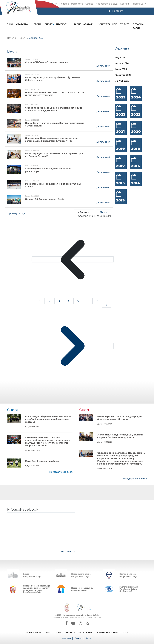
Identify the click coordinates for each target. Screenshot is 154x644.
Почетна (64, 4)
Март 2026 (121, 69)
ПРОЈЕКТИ (70, 632)
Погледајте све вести (62, 472)
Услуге (125, 24)
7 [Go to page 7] (97, 301)
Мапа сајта (77, 4)
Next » (104, 212)
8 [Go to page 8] (106, 301)
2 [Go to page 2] (50, 301)
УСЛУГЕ (125, 632)
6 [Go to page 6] (88, 301)
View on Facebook (68, 551)
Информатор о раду (107, 4)
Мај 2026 (120, 57)
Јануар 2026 (122, 81)
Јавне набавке (83, 24)
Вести (37, 24)
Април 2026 (122, 63)
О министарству (18, 24)
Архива (89, 4)
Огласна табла (138, 26)
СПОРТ (59, 632)
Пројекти (62, 24)
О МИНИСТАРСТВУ (34, 632)
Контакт (125, 4)
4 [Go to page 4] (69, 301)
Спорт (49, 24)
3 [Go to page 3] (59, 301)
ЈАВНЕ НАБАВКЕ (86, 632)
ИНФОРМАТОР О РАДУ (108, 632)
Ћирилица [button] (138, 4)
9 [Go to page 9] (106, 304)
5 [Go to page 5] (78, 301)
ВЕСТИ (49, 632)
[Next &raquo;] (73, 346)
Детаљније (103, 66)
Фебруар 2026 (123, 75)
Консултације (107, 24)
